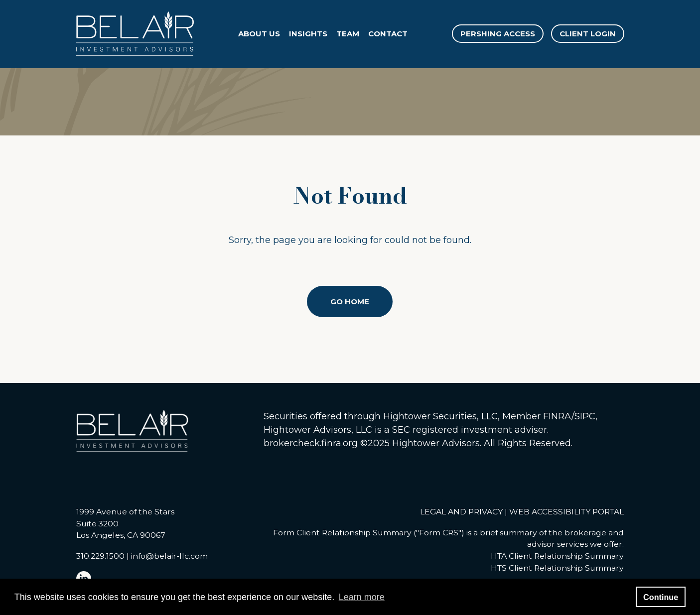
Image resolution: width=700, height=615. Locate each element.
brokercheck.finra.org (311, 443)
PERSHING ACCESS (498, 34)
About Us (259, 34)
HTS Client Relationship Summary (557, 568)
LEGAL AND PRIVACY (461, 512)
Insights (308, 34)
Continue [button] (661, 597)
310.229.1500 (100, 556)
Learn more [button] (362, 597)
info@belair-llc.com (169, 556)
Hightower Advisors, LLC (318, 430)
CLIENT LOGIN (588, 34)
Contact (388, 34)
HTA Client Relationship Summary (557, 556)
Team (348, 34)
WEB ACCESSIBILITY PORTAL (566, 512)
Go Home (350, 302)
